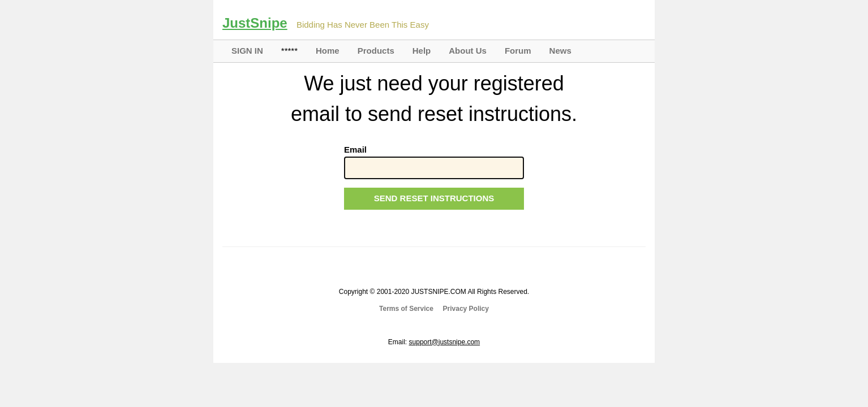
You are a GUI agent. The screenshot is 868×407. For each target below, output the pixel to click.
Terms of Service (406, 309)
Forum (518, 51)
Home (328, 51)
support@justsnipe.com (445, 342)
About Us (468, 51)
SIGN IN (247, 51)
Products (376, 51)
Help (422, 51)
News (560, 51)
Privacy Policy (466, 309)
